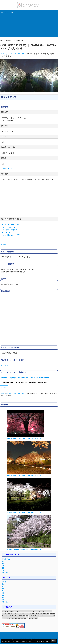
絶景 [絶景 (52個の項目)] (22, 618)
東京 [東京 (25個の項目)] (24, 616)
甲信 (3, 589)
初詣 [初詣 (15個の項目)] (41, 614)
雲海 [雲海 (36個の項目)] (33, 618)
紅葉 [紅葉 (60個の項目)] (19, 618)
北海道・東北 (6, 559)
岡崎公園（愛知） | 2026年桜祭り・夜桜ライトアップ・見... (25, 476)
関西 (3, 566)
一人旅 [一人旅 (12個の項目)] (24, 614)
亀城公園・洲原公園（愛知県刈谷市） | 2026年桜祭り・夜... (25, 550)
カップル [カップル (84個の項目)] (16, 611)
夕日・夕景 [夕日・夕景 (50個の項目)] (53, 614)
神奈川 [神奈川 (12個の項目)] (53, 616)
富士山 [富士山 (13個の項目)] (16, 616)
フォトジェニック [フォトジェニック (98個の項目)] (6, 614)
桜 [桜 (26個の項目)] (30, 616)
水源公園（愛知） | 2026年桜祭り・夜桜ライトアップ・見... (25, 513)
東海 (3, 591)
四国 (3, 570)
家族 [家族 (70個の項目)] (13, 616)
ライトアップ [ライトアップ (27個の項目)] (14, 614)
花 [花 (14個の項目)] (28, 618)
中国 (3, 568)
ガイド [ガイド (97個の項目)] (21, 611)
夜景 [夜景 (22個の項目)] (3, 616)
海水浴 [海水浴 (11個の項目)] (33, 616)
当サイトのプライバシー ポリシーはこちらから (39, 641)
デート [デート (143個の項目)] (25, 611)
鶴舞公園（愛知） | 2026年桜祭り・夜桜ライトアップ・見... (25, 439)
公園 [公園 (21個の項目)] (33, 614)
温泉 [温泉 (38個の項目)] (39, 616)
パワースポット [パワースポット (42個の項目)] (42, 611)
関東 (3, 561)
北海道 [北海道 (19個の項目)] (44, 614)
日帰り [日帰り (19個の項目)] (20, 616)
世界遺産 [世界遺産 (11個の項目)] (29, 614)
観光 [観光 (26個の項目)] (30, 618)
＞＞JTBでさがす (7, 232)
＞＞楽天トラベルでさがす (11, 224)
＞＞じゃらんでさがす (9, 227)
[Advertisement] (29, 26)
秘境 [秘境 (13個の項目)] (16, 618)
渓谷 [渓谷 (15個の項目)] (36, 616)
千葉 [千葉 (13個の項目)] (48, 614)
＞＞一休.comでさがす (9, 230)
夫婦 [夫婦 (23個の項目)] (10, 616)
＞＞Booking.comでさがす (11, 235)
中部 (3, 564)
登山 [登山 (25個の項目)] (50, 616)
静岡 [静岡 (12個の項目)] (36, 618)
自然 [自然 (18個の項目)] (25, 618)
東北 (3, 584)
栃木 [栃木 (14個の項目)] (27, 616)
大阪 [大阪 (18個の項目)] (6, 616)
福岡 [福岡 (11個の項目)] (13, 618)
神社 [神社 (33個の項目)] (3, 618)
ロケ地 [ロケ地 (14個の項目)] (20, 614)
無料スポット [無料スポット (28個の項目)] (44, 616)
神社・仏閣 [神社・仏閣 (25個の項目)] (8, 618)
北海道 (4, 582)
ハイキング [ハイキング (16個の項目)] (35, 611)
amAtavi (4, 244)
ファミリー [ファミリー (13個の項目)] (49, 611)
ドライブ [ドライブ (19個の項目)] (30, 611)
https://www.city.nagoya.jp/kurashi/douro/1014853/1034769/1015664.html (25, 378)
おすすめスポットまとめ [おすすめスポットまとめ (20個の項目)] (8, 611)
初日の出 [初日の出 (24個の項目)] (37, 614)
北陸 (3, 593)
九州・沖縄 (5, 573)
